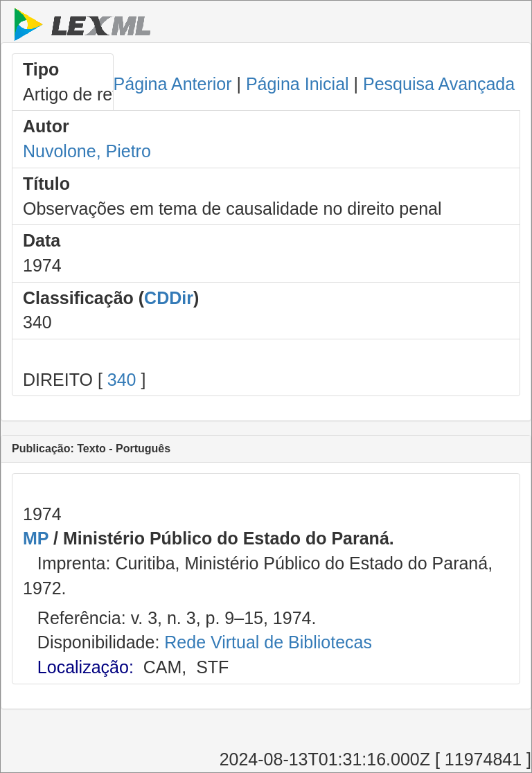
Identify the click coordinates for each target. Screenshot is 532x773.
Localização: (86, 667)
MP (36, 538)
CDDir (169, 298)
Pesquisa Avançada (439, 84)
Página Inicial (298, 84)
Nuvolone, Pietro (87, 151)
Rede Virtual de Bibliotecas (268, 642)
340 (122, 380)
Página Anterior (173, 84)
